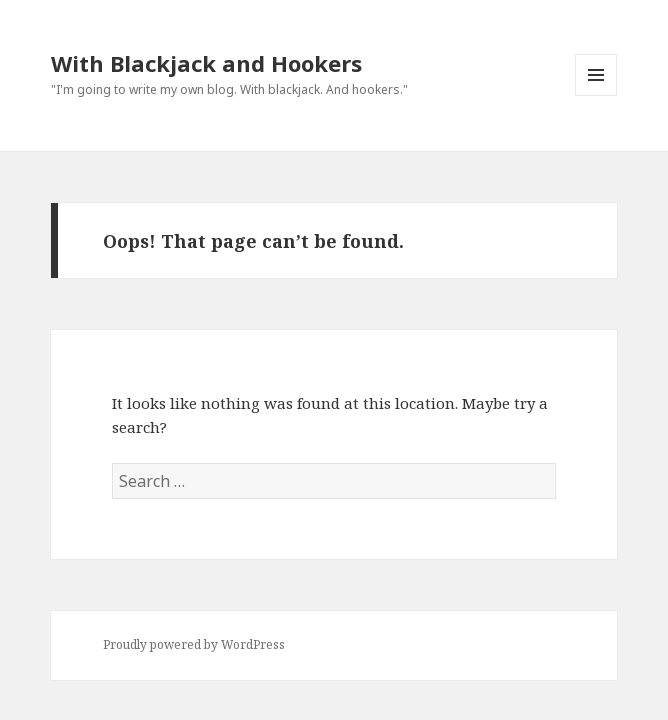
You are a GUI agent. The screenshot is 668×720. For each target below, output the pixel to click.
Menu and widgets (596, 95)
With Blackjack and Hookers (206, 63)
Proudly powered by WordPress (194, 644)
